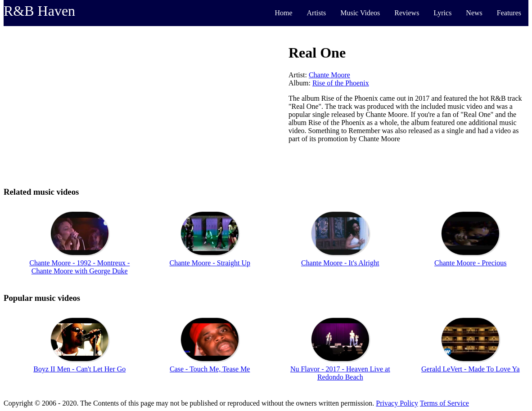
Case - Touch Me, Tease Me (210, 369)
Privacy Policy (397, 403)
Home (283, 13)
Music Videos (360, 13)
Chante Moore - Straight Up (210, 263)
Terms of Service (444, 403)
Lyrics (442, 13)
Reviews (407, 13)
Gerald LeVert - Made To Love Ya (471, 369)
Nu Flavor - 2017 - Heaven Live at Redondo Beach (340, 373)
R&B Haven (39, 11)
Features (509, 13)
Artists (317, 13)
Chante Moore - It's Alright (340, 263)
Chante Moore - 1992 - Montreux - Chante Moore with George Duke (79, 267)
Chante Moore (329, 75)
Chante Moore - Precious (470, 263)
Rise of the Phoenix (341, 83)
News (474, 13)
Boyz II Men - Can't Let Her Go (79, 369)
